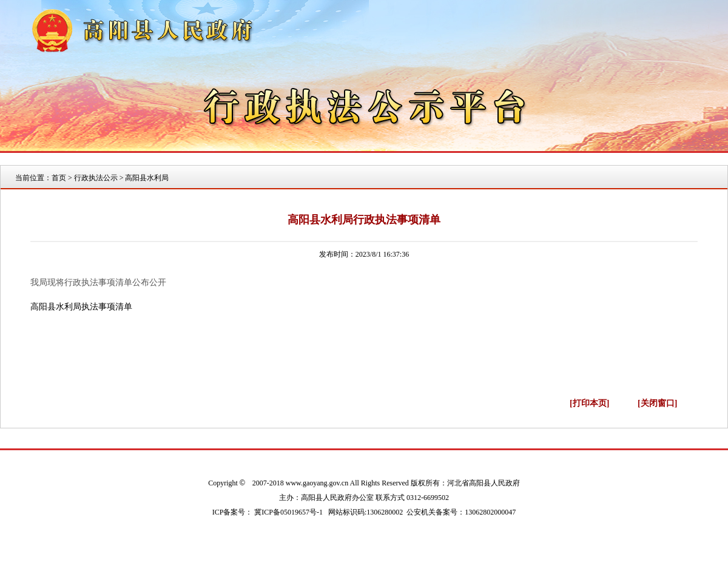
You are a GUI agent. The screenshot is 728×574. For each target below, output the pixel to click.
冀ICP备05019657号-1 (288, 512)
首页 (59, 178)
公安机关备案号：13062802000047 (461, 512)
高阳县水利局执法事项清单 (81, 307)
